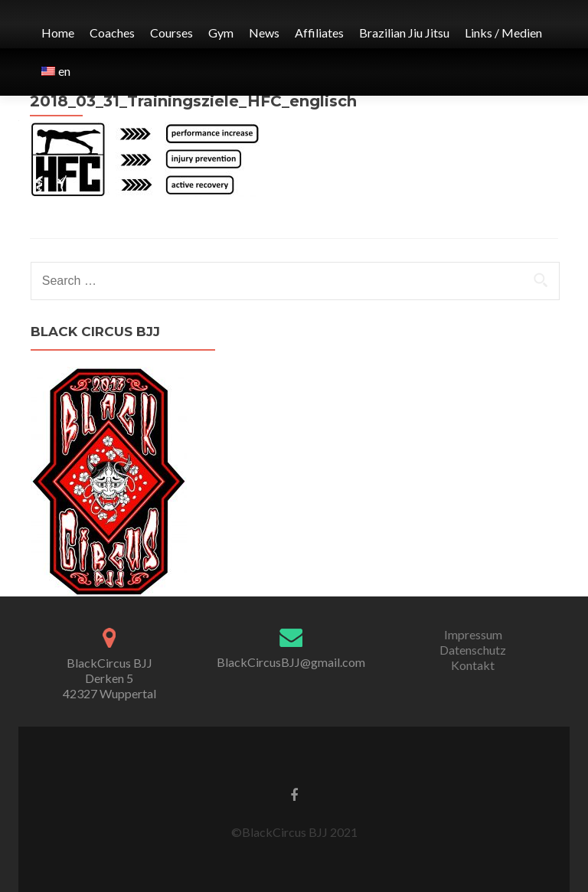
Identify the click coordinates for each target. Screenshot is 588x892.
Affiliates (319, 33)
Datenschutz (473, 650)
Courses (171, 33)
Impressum (473, 634)
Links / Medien (503, 33)
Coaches (112, 33)
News (264, 33)
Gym (221, 33)
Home (58, 33)
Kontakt (473, 665)
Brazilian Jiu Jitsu (404, 33)
